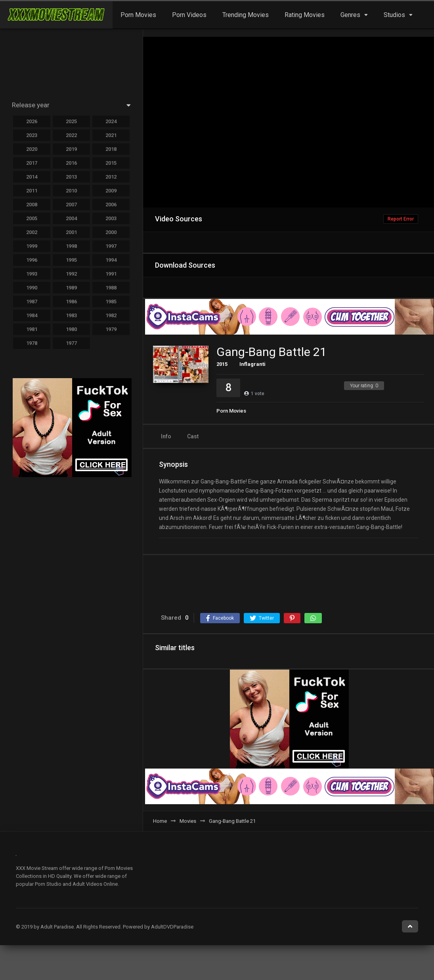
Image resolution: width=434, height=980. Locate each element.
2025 (71, 121)
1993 (32, 274)
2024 (111, 121)
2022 (71, 135)
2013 (71, 177)
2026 (32, 121)
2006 (111, 205)
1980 (71, 329)
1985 (111, 302)
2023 (32, 135)
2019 (71, 149)
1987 (32, 302)
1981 (32, 329)
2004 (71, 218)
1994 (111, 260)
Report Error (401, 219)
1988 (111, 288)
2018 (111, 149)
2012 (111, 177)
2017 (32, 163)
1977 (71, 343)
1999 (32, 246)
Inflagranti (252, 364)
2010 (71, 191)
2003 (111, 218)
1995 (71, 260)
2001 (71, 232)
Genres (350, 15)
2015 (222, 364)
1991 (111, 274)
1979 (111, 329)
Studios (394, 15)
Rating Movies (305, 15)
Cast (193, 436)
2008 (32, 205)
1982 (111, 315)
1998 (71, 246)
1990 (32, 288)
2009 (111, 191)
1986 (71, 302)
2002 (32, 232)
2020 (32, 149)
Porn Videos (189, 15)
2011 (32, 191)
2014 (32, 177)
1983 (71, 315)
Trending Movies (246, 15)
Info (166, 436)
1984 (32, 315)
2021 (111, 135)
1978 (32, 343)
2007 (71, 205)
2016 (71, 163)
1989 (71, 288)
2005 (32, 218)
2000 (111, 232)
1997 (111, 246)
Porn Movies (138, 15)
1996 (32, 260)
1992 (71, 274)
